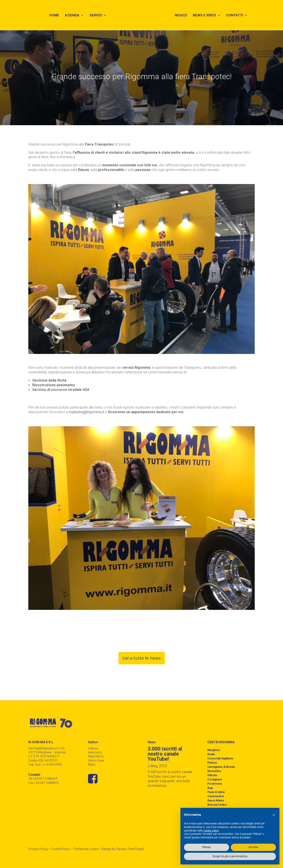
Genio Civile (96, 760)
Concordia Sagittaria (220, 759)
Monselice (214, 771)
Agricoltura (96, 756)
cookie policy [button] (211, 831)
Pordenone (215, 784)
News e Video (206, 16)
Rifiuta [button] (206, 847)
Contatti (236, 16)
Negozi (182, 16)
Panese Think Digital (130, 849)
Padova (212, 763)
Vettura (93, 748)
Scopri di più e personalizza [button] (230, 856)
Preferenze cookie (86, 849)
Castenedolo (216, 796)
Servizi (95, 16)
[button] (274, 815)
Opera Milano (216, 801)
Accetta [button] (253, 847)
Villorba (212, 775)
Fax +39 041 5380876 (43, 783)
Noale (211, 754)
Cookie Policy (61, 849)
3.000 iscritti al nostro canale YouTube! (165, 754)
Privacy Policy (38, 849)
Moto (92, 764)
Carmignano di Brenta (221, 767)
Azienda (71, 16)
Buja (210, 788)
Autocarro (95, 752)
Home (53, 16)
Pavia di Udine (216, 792)
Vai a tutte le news (142, 658)
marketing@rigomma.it (87, 412)
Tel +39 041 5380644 (43, 779)
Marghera (213, 750)
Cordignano (215, 780)
